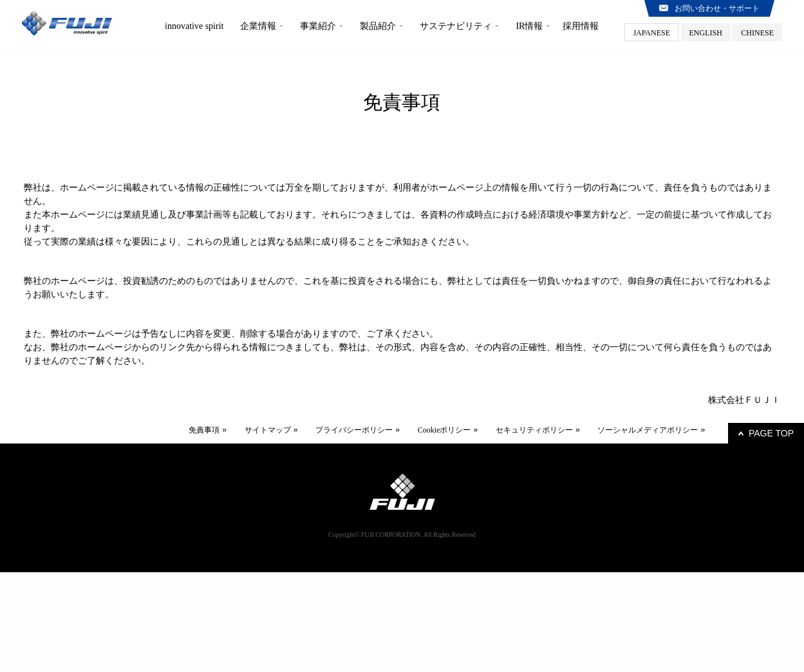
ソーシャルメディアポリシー (648, 430)
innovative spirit (194, 26)
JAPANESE (651, 33)
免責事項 (204, 430)
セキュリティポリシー (534, 430)
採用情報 (581, 26)
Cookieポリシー (444, 430)
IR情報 (529, 26)
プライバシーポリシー (354, 430)
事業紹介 (318, 26)
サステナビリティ (456, 26)
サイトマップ (268, 430)
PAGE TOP (771, 433)
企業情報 (258, 26)
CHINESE (757, 33)
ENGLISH (706, 33)
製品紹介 (378, 26)
